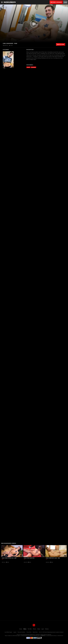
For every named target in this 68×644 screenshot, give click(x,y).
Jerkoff (28, 67)
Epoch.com (11, 636)
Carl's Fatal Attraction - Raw (9, 558)
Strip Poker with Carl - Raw (53, 558)
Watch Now (61, 44)
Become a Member (56, 2)
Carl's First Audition (29, 558)
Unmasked (33, 67)
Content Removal (60, 636)
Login (65, 2)
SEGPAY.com (43, 636)
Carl (4, 68)
